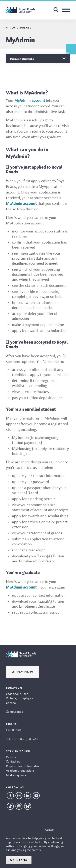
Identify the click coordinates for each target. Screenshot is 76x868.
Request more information (23, 766)
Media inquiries (16, 775)
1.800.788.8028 (28, 739)
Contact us (13, 762)
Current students (22, 59)
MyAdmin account (30, 101)
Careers (11, 757)
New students (20, 28)
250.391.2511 (14, 730)
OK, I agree (19, 860)
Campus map (15, 712)
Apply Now (23, 672)
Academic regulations (20, 771)
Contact (50, 830)
